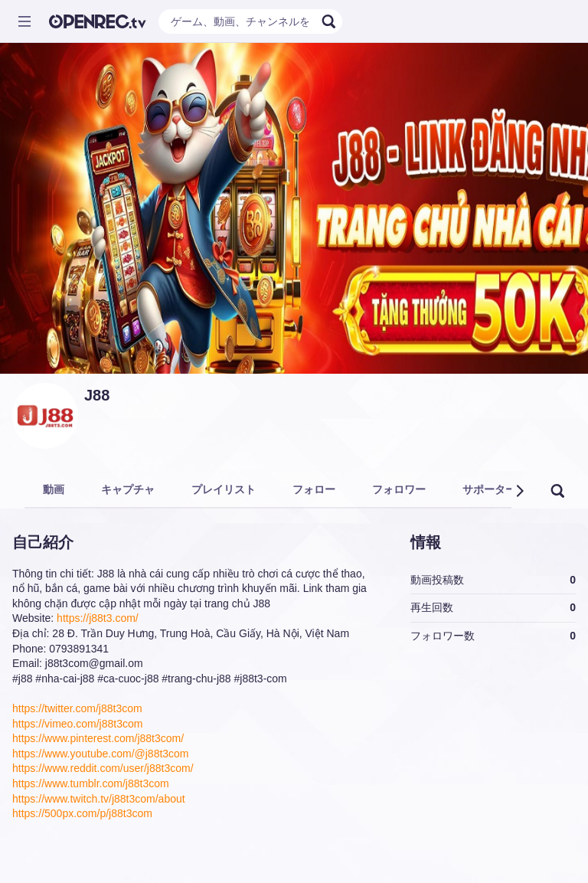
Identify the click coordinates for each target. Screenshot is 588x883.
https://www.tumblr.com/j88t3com (91, 783)
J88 (97, 395)
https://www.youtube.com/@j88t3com (101, 754)
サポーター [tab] (489, 489)
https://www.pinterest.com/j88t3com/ (98, 738)
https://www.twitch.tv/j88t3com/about (99, 799)
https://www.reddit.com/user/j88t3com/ (103, 768)
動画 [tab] (54, 489)
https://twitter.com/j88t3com (77, 708)
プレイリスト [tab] (224, 489)
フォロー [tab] (314, 489)
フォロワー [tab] (399, 489)
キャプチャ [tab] (128, 489)
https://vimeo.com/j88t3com (77, 724)
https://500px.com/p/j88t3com (82, 813)
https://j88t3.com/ (98, 618)
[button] (519, 491)
